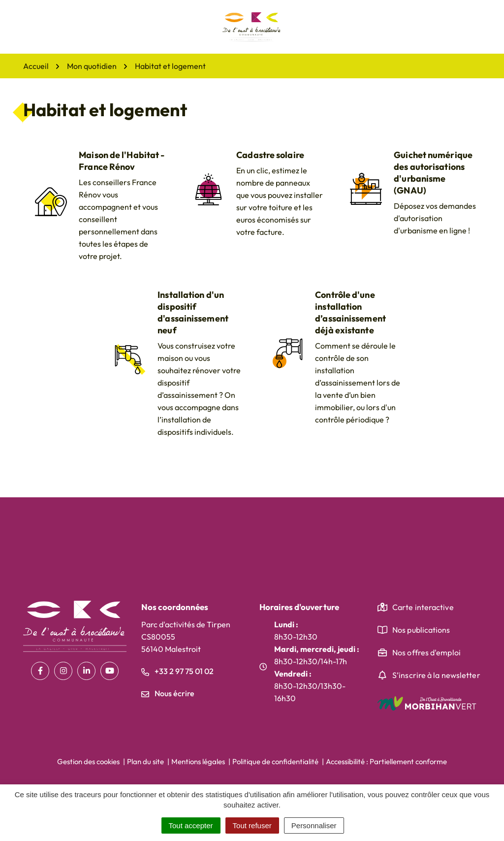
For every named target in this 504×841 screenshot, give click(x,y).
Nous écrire (168, 693)
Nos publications (421, 630)
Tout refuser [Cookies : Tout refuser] (252, 825)
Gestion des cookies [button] (88, 761)
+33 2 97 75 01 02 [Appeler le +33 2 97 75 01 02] (177, 671)
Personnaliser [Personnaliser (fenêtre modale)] (314, 825)
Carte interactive (423, 607)
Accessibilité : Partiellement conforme (386, 761)
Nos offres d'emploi (426, 652)
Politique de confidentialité (275, 761)
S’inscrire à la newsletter (436, 675)
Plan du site (145, 761)
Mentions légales (198, 761)
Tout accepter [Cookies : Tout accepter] (191, 825)
